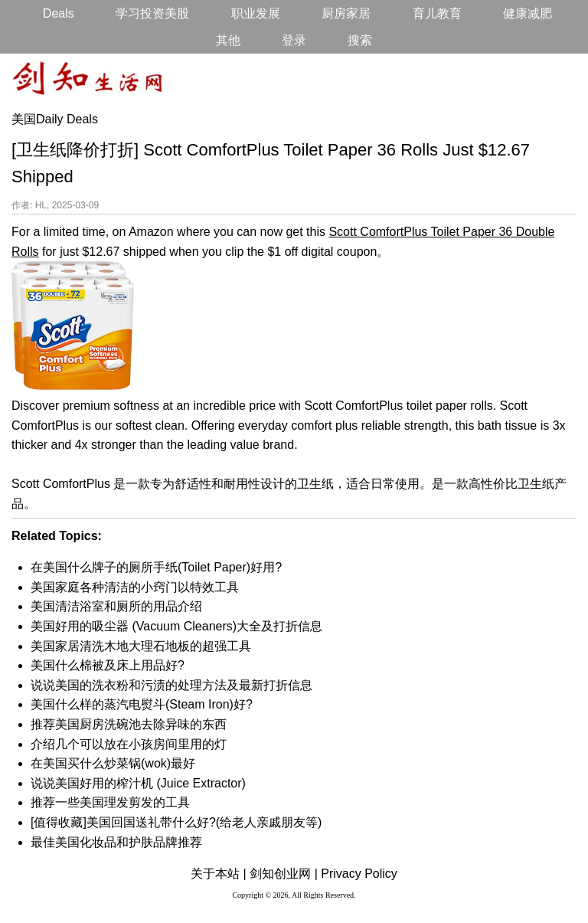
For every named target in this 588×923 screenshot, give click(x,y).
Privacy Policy (359, 874)
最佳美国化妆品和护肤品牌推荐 (116, 842)
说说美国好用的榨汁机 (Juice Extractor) (138, 783)
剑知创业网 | (284, 874)
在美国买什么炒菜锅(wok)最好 (113, 763)
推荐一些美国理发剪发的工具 (110, 802)
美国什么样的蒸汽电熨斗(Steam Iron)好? (142, 704)
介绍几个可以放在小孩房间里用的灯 (129, 744)
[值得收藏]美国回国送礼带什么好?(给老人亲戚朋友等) (176, 822)
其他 (228, 40)
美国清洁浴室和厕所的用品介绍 (116, 606)
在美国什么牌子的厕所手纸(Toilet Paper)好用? (156, 567)
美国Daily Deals (55, 119)
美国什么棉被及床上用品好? (108, 665)
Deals (59, 13)
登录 (294, 40)
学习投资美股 (152, 13)
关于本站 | (219, 874)
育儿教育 (437, 13)
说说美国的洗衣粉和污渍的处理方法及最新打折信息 (171, 685)
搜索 (360, 40)
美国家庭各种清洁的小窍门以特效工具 (135, 587)
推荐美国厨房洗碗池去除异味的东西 (129, 724)
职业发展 (256, 13)
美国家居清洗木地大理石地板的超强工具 (141, 646)
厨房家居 (346, 13)
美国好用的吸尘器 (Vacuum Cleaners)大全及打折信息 (176, 626)
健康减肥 (528, 13)
